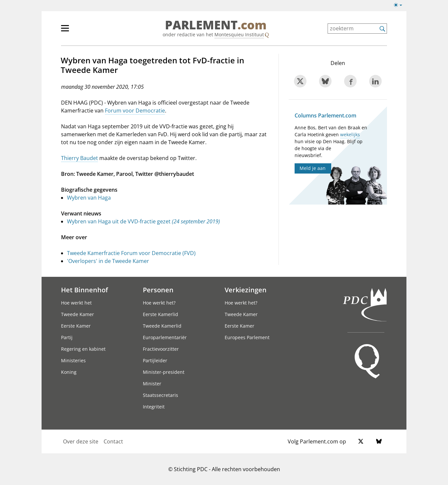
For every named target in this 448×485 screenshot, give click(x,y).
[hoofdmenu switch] (65, 31)
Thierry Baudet (80, 158)
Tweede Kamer (78, 314)
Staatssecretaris (160, 395)
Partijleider (155, 360)
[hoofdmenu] (86, 31)
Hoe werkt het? (159, 303)
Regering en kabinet (83, 349)
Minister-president (164, 372)
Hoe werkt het (76, 303)
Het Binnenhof (84, 290)
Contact (113, 441)
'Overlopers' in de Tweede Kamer (108, 261)
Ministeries (73, 360)
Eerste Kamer (76, 326)
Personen (158, 290)
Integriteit (154, 407)
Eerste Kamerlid (160, 314)
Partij (67, 337)
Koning (69, 372)
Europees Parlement (247, 337)
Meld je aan (313, 168)
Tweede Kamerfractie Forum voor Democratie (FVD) (131, 253)
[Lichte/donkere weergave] (400, 6)
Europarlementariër (165, 337)
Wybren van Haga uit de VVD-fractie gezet (144, 221)
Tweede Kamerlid (162, 326)
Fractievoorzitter (161, 349)
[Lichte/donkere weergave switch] (400, 5)
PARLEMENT (216, 25)
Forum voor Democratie (135, 111)
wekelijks (350, 134)
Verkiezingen (246, 290)
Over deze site (81, 441)
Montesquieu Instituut (239, 34)
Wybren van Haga (89, 198)
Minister (152, 384)
